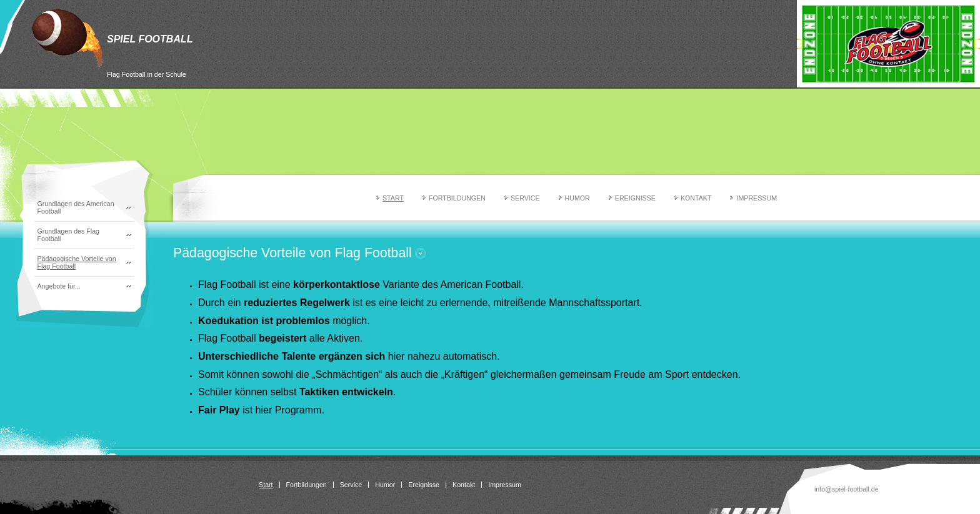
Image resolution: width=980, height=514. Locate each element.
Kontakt (696, 198)
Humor (577, 198)
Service (525, 198)
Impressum (757, 198)
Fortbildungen (457, 198)
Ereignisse (635, 198)
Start (393, 198)
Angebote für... (59, 286)
